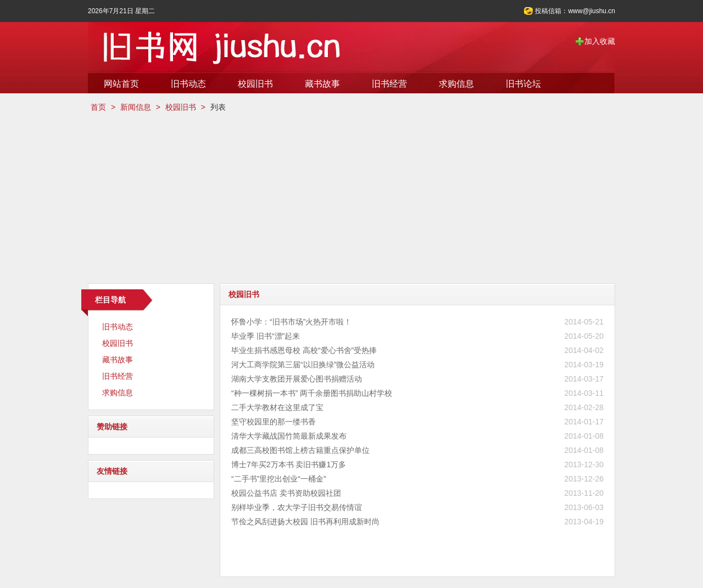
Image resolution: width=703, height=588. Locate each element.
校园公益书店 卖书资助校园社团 (286, 493)
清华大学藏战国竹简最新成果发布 (289, 436)
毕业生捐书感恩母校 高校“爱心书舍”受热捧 (304, 350)
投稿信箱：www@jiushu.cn (575, 11)
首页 (98, 107)
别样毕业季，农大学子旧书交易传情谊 (297, 507)
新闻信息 (136, 107)
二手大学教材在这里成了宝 (277, 407)
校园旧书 (255, 84)
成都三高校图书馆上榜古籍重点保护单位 (300, 450)
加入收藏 (600, 41)
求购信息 (456, 84)
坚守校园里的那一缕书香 (274, 422)
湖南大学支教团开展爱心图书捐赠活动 (297, 379)
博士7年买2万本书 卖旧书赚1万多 (289, 464)
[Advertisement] (351, 198)
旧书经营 (389, 84)
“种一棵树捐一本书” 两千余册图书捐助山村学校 (312, 393)
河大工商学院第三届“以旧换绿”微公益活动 (303, 365)
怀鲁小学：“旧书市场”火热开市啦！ (291, 322)
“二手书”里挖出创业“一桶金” (279, 479)
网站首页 (121, 84)
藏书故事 (322, 84)
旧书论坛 (523, 84)
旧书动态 (188, 84)
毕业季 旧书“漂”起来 (266, 336)
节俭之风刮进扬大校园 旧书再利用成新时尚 (305, 522)
